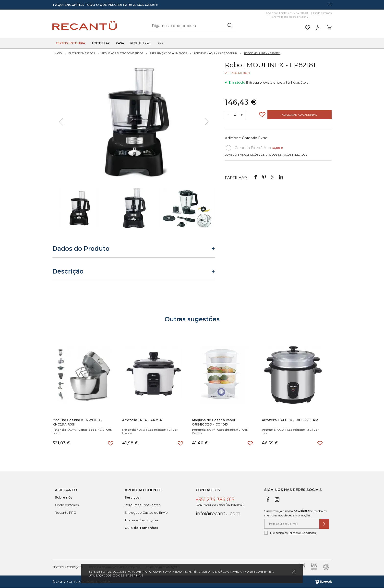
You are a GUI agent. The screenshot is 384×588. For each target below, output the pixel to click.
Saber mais (134, 575)
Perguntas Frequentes (143, 505)
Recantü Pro (140, 43)
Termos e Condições (302, 533)
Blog (161, 43)
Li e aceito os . (290, 533)
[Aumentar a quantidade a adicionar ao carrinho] (242, 115)
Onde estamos (322, 13)
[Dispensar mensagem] (330, 4)
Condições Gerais (258, 155)
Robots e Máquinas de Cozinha (216, 53)
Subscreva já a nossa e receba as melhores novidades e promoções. (295, 513)
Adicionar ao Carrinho (300, 115)
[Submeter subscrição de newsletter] (324, 524)
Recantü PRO (66, 513)
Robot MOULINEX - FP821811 (262, 53)
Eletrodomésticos (82, 53)
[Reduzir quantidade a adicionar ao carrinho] (228, 115)
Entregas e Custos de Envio (146, 513)
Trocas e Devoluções (141, 520)
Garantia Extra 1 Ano (254, 148)
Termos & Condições (68, 567)
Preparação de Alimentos (168, 53)
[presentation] (61, 122)
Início (58, 53)
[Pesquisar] (230, 26)
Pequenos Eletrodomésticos (122, 53)
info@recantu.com (218, 513)
